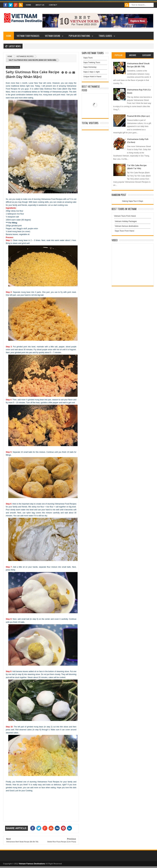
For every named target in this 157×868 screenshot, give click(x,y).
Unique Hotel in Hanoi (92, 77)
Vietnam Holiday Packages (133, 222)
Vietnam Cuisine (53, 36)
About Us (40, 5)
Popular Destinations (79, 36)
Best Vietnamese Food (91, 88)
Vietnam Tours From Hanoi (125, 216)
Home (28, 5)
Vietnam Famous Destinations (32, 864)
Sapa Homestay (90, 67)
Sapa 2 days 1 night (92, 72)
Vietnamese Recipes (25, 56)
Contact (53, 5)
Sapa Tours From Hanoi (125, 231)
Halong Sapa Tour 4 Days (133, 201)
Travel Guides (105, 36)
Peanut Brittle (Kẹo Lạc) (138, 116)
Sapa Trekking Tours (92, 63)
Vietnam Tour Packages (28, 36)
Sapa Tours (88, 58)
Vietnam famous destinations (127, 226)
